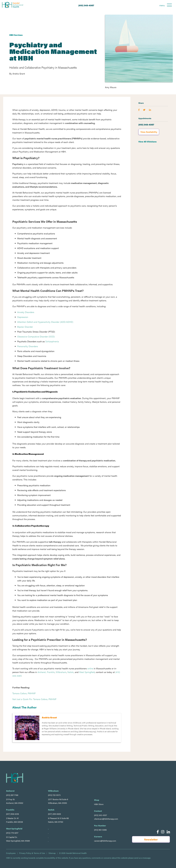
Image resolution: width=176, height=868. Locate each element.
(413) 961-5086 (100, 830)
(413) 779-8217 (12, 833)
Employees (11, 853)
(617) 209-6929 (54, 814)
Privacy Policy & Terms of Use (32, 853)
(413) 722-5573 (54, 795)
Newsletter (151, 839)
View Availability (149, 132)
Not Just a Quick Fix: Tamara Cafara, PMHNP (34, 699)
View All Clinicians (147, 142)
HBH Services (16, 35)
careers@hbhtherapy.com (105, 841)
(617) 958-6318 (12, 814)
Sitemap (52, 853)
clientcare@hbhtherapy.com (106, 819)
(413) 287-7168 (12, 795)
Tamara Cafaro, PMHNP (24, 693)
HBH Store (99, 804)
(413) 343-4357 (86, 5)
